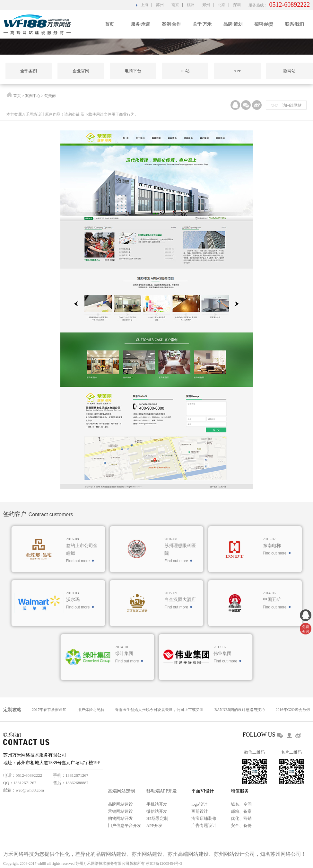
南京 (175, 5)
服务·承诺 (141, 24)
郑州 (206, 5)
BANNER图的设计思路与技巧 (240, 710)
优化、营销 (241, 818)
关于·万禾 (202, 24)
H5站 (185, 71)
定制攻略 (12, 710)
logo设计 (199, 804)
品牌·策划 (233, 24)
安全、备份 (241, 825)
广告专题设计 (204, 825)
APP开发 (154, 825)
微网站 (289, 71)
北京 (222, 5)
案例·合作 (171, 24)
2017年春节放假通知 (49, 710)
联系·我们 (295, 24)
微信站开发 (157, 811)
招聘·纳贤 (264, 24)
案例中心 (33, 96)
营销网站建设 (120, 811)
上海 (144, 5)
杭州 (191, 5)
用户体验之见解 (91, 710)
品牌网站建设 (120, 804)
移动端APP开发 (162, 791)
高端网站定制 (121, 791)
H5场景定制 (157, 818)
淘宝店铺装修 (204, 818)
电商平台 (133, 71)
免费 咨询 (306, 629)
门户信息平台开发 (125, 825)
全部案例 (29, 71)
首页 (109, 24)
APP (237, 71)
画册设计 (200, 811)
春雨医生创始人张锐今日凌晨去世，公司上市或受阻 (159, 710)
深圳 (237, 5)
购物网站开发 (120, 818)
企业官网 (81, 71)
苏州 (160, 5)
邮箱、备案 (241, 811)
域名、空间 (241, 804)
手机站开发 (157, 804)
